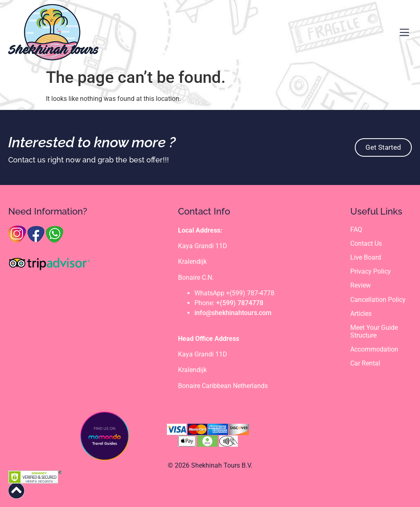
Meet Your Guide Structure (374, 331)
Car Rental (365, 363)
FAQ (356, 230)
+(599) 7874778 (240, 303)
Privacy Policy (371, 271)
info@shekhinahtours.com (233, 313)
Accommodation (374, 349)
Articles (361, 314)
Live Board (366, 257)
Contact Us (366, 243)
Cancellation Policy (378, 300)
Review (361, 285)
